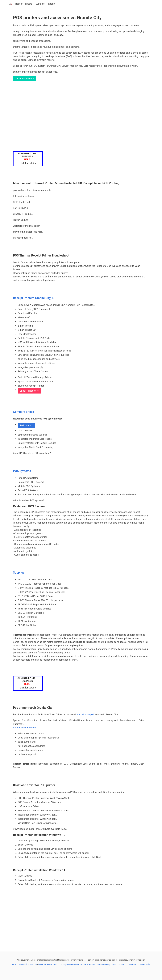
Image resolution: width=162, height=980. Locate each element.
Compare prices (24, 412)
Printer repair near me (24, 728)
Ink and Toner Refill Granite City (25, 964)
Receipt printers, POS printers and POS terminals (131, 964)
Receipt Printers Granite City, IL (34, 298)
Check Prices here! (25, 79)
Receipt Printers (24, 4)
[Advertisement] (84, 116)
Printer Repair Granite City (48, 964)
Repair (51, 4)
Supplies (40, 4)
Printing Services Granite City (71, 964)
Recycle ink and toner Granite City (97, 964)
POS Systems (22, 471)
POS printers (26, 426)
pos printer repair (85, 715)
